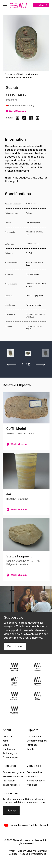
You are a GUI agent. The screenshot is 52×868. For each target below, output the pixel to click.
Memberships (34, 737)
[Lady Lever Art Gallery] (14, 710)
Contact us (9, 749)
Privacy (12, 851)
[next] (40, 365)
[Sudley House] (38, 696)
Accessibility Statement (33, 854)
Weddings (32, 785)
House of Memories (13, 777)
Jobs (5, 741)
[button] (10, 355)
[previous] (12, 365)
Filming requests (36, 781)
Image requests (11, 785)
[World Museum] (38, 667)
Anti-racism (9, 781)
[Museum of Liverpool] (14, 667)
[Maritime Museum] (38, 681)
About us (8, 737)
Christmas (32, 777)
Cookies (13, 854)
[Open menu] (5, 5)
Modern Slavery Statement (32, 851)
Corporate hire (34, 772)
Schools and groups (13, 772)
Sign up (11, 810)
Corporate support (37, 741)
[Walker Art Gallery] (14, 696)
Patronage (32, 745)
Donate (30, 749)
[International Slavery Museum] (14, 681)
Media (6, 745)
